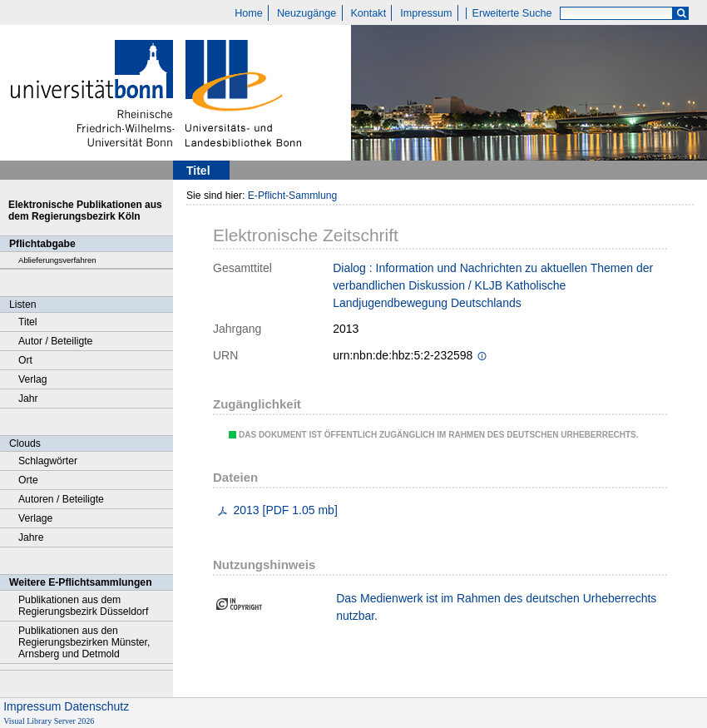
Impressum (426, 13)
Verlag (33, 379)
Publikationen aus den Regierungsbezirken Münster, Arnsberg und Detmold (84, 642)
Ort (25, 360)
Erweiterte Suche (512, 13)
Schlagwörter (48, 461)
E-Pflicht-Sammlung (293, 196)
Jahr (28, 399)
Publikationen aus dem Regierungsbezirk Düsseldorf (83, 606)
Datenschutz (96, 706)
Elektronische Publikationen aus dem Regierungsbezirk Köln (85, 210)
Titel (28, 322)
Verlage (35, 518)
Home (249, 13)
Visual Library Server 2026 (49, 721)
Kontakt (368, 13)
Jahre (31, 537)
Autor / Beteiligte (55, 341)
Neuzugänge (307, 13)
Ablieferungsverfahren (57, 260)
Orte (28, 480)
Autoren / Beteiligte (61, 499)
